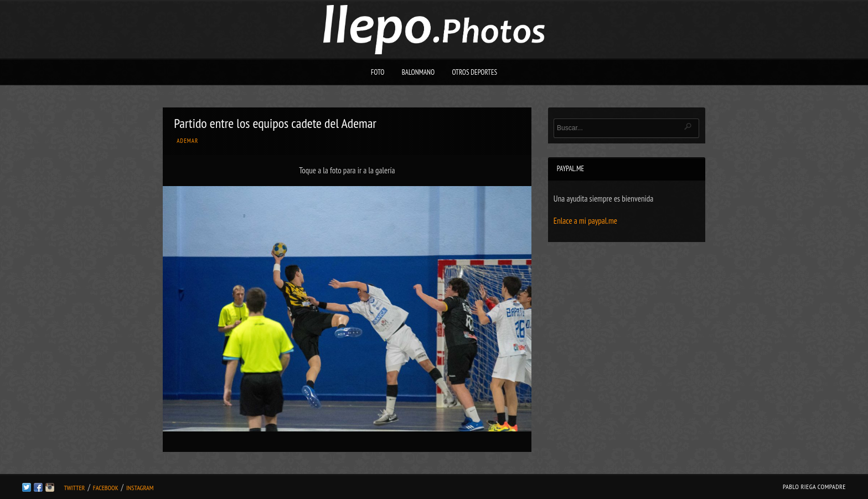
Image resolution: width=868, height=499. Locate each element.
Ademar (187, 141)
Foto (378, 72)
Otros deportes (474, 72)
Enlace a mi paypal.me (585, 221)
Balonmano (418, 72)
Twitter (74, 488)
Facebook (106, 488)
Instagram (140, 488)
